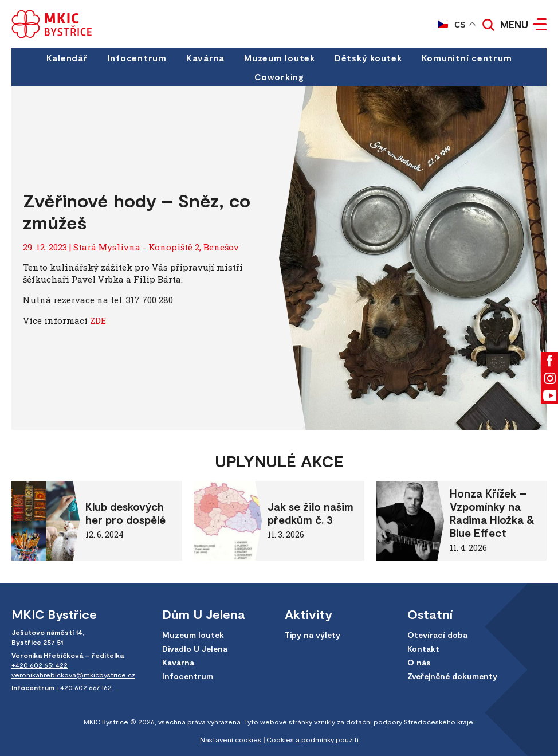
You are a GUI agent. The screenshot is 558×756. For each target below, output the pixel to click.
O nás (419, 662)
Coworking (279, 77)
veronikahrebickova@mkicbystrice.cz (73, 675)
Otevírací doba (437, 635)
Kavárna (205, 58)
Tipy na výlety (313, 635)
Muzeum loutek (280, 58)
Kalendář (67, 58)
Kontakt (423, 649)
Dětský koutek (368, 58)
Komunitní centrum (467, 58)
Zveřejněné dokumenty (452, 676)
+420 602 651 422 (40, 665)
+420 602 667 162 (84, 687)
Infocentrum (137, 58)
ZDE (98, 320)
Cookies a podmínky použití (313, 739)
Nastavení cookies (231, 739)
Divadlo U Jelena (195, 649)
